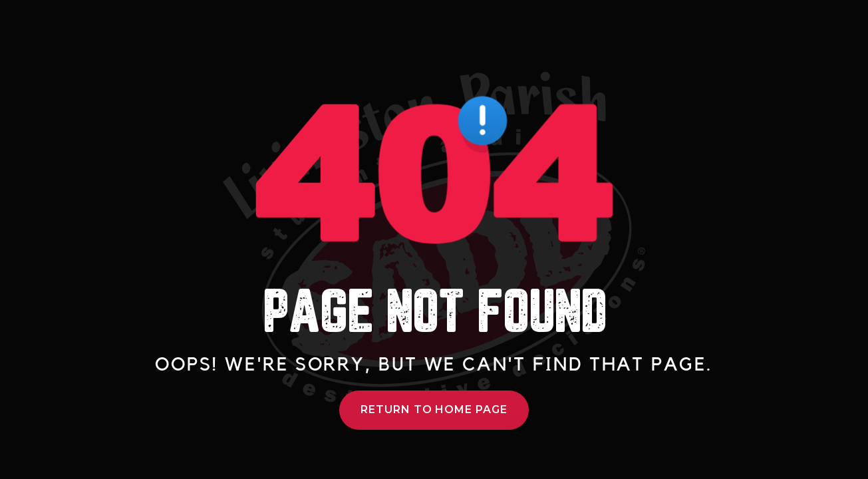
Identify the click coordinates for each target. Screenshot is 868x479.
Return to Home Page (434, 409)
